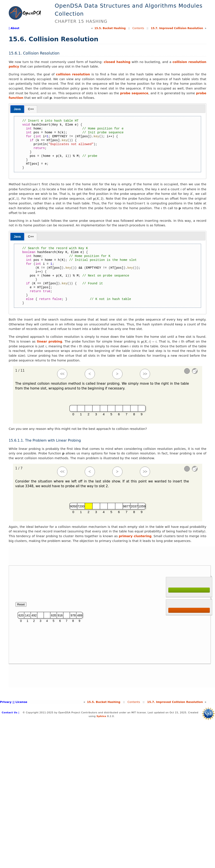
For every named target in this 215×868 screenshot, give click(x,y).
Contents (138, 28)
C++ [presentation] (31, 109)
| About (14, 28)
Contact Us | (11, 713)
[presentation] (37, 189)
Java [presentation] (17, 109)
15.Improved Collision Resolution (177, 28)
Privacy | (7, 702)
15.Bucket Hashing (110, 28)
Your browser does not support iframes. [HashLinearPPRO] (112, 617)
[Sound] (187, 371)
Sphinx (101, 716)
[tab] (17, 109)
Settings (195, 371)
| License (20, 702)
